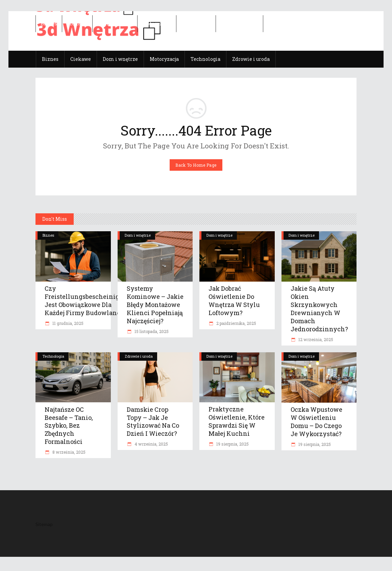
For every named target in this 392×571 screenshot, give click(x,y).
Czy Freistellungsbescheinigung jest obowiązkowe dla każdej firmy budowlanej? (88, 301)
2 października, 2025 (236, 323)
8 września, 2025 (68, 452)
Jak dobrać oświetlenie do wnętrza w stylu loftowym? (234, 301)
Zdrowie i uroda (139, 356)
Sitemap (44, 524)
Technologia (53, 356)
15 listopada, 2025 (151, 331)
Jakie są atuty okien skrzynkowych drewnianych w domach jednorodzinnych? (319, 309)
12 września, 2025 (315, 339)
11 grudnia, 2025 (67, 323)
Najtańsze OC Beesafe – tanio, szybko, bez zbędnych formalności (69, 426)
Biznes (48, 235)
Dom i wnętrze (138, 235)
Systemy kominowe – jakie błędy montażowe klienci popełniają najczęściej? (155, 305)
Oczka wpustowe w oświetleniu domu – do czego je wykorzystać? (316, 422)
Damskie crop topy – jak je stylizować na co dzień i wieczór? (153, 422)
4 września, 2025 (151, 444)
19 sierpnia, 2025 (232, 444)
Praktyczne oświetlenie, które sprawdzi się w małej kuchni (237, 421)
